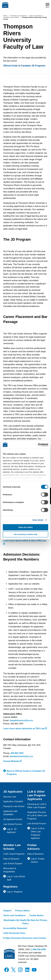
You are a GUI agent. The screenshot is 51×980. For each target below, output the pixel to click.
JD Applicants (13, 792)
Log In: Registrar (15, 892)
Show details (38, 520)
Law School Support (13, 864)
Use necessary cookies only (26, 534)
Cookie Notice (36, 915)
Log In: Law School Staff (16, 878)
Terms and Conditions (14, 915)
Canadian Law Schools (11, 17)
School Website (12, 761)
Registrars (10, 887)
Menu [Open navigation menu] (47, 5)
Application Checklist (13, 801)
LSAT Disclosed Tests (14, 933)
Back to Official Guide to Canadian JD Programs (26, 773)
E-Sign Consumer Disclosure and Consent (25, 938)
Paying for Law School (14, 806)
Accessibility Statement (15, 928)
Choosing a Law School (18, 16)
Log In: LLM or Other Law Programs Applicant (38, 833)
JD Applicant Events (13, 819)
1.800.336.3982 (39, 949)
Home (5, 16)
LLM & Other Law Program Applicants (36, 795)
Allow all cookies (26, 527)
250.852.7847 (17, 753)
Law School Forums (13, 824)
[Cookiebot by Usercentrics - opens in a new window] (37, 445)
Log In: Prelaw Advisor (38, 860)
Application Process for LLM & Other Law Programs (37, 815)
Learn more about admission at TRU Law (25, 729)
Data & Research (11, 859)
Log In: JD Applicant (12, 831)
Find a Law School (36, 16)
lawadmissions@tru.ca (21, 720)
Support (7, 911)
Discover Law (10, 797)
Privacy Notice (23, 911)
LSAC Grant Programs (14, 854)
